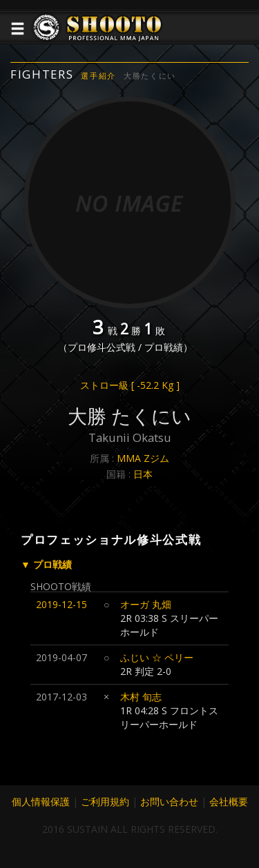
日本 (143, 474)
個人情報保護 (41, 801)
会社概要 (229, 801)
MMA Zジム (143, 458)
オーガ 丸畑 (146, 604)
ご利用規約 (105, 801)
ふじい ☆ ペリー (157, 657)
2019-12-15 (61, 604)
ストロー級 (130, 385)
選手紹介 (98, 75)
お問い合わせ (169, 801)
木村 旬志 (141, 697)
